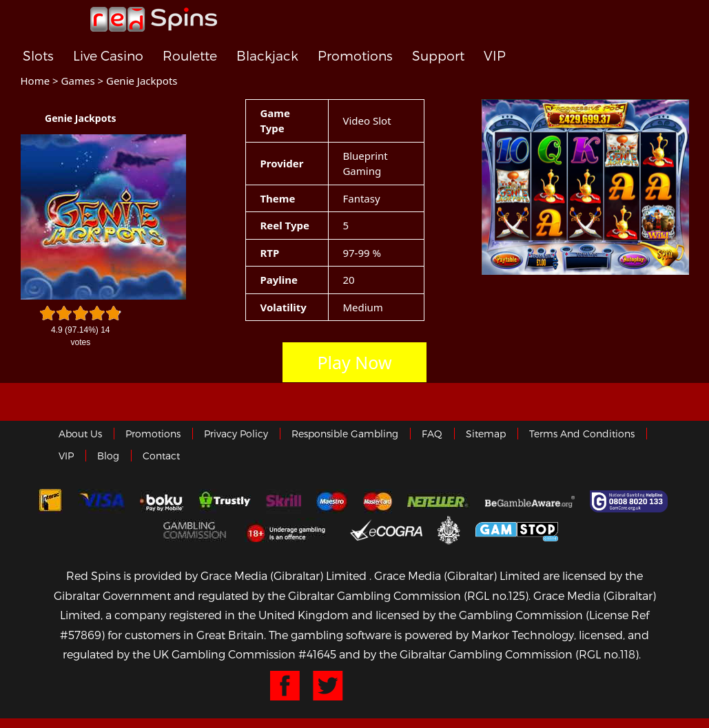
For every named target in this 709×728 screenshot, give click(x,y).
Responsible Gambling (345, 434)
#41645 (317, 654)
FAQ (432, 434)
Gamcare (630, 501)
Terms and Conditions (582, 434)
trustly (225, 501)
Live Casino (108, 56)
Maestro (332, 501)
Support (438, 56)
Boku (162, 501)
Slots (38, 56)
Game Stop (517, 529)
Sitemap (486, 434)
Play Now (354, 362)
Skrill (284, 501)
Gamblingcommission (196, 530)
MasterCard (378, 501)
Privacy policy (236, 434)
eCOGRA (386, 530)
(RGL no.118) (607, 654)
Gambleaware (530, 501)
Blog (108, 456)
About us (80, 434)
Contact (161, 456)
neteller (439, 501)
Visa (101, 501)
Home (35, 81)
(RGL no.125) (496, 595)
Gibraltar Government (449, 529)
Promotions (355, 56)
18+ (290, 530)
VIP (495, 56)
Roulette (190, 56)
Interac (50, 501)
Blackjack (267, 56)
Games (78, 81)
